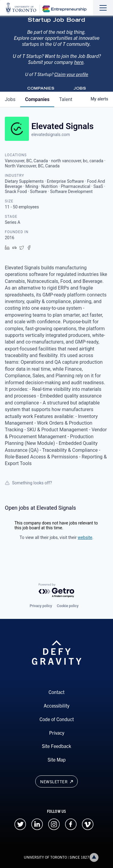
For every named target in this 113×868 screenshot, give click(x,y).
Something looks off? (28, 483)
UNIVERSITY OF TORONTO (45, 857)
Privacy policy (41, 606)
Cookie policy (68, 606)
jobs (10, 99)
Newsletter (56, 781)
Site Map (57, 759)
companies (37, 99)
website (85, 537)
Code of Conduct (57, 719)
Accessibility (56, 705)
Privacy (57, 733)
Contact (56, 692)
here (79, 68)
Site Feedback (56, 746)
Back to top (95, 857)
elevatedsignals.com (51, 135)
